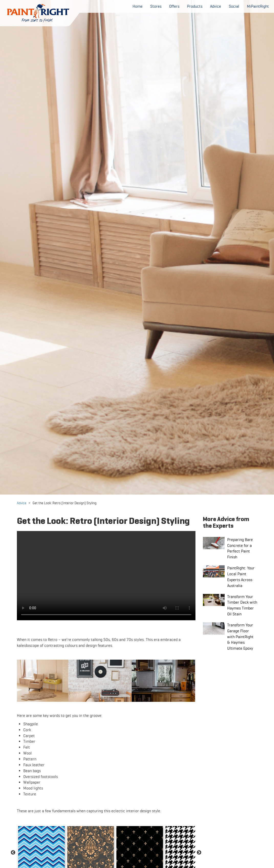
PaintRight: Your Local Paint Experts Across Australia (241, 577)
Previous (13, 853)
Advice (22, 503)
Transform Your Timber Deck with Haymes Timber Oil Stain (242, 605)
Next (199, 853)
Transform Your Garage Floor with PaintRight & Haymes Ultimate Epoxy (240, 637)
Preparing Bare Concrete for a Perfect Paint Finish (240, 548)
